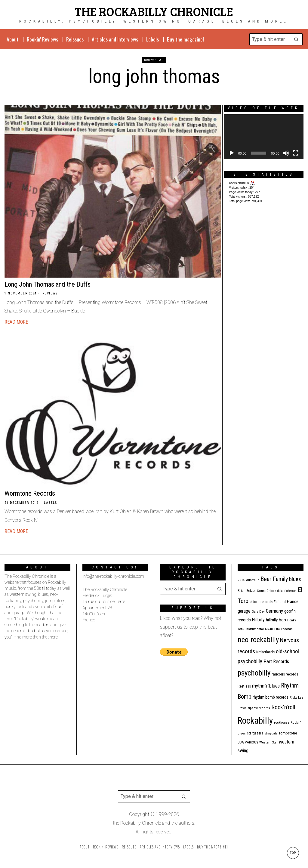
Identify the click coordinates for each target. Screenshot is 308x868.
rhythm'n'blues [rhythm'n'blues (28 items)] (266, 686)
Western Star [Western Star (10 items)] (268, 742)
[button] (297, 39)
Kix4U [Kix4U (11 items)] (269, 629)
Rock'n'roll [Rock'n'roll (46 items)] (283, 707)
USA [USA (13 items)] (241, 742)
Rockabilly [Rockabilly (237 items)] (255, 721)
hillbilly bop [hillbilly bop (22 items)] (276, 620)
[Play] (232, 153)
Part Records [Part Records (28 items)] (276, 661)
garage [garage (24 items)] (244, 611)
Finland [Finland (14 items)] (280, 602)
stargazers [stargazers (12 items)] (255, 733)
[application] (264, 137)
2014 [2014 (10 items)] (241, 580)
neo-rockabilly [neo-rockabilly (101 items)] (258, 640)
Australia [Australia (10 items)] (253, 580)
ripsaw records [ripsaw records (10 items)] (259, 708)
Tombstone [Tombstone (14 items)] (288, 733)
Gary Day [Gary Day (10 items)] (258, 612)
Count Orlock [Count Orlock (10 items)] (266, 591)
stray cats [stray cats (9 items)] (271, 733)
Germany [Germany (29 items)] (274, 611)
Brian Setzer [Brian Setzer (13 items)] (247, 591)
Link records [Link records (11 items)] (283, 629)
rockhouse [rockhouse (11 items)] (282, 722)
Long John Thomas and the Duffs (48, 284)
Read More (16, 322)
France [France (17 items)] (293, 602)
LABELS (50, 503)
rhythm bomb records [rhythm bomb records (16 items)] (271, 697)
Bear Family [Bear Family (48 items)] (274, 579)
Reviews (50, 293)
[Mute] (286, 153)
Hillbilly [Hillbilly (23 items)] (258, 620)
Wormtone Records (30, 493)
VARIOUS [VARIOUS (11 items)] (251, 742)
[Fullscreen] (296, 153)
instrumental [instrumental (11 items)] (255, 629)
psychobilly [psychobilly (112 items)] (254, 673)
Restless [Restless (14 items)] (244, 686)
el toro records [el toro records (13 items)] (261, 602)
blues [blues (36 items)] (295, 579)
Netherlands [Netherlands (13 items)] (265, 652)
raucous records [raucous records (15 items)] (285, 674)
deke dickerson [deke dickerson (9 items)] (287, 591)
